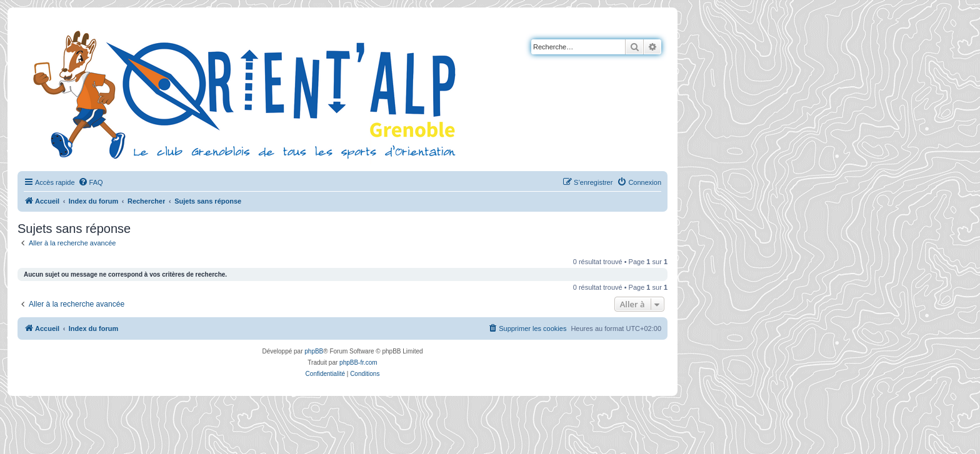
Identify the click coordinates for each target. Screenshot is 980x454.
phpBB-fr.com (358, 363)
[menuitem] (91, 182)
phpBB (314, 351)
